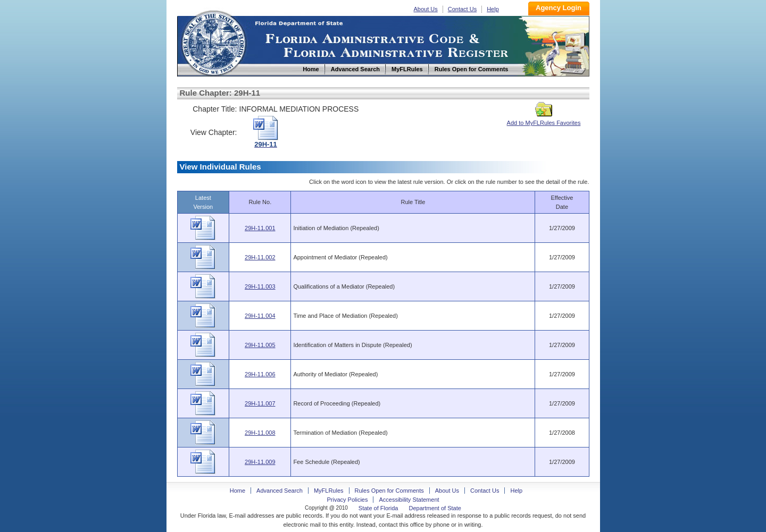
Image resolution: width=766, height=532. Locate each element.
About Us (426, 9)
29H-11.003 (260, 286)
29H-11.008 (260, 433)
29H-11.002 (260, 257)
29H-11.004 (260, 316)
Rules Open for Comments (389, 491)
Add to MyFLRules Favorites (544, 120)
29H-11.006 (260, 374)
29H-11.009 (260, 462)
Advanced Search (280, 491)
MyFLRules (329, 491)
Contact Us (462, 9)
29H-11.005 (260, 345)
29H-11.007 (260, 403)
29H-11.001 (260, 228)
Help (493, 9)
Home (213, 42)
